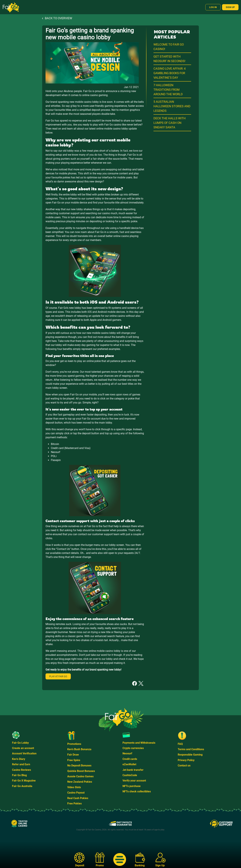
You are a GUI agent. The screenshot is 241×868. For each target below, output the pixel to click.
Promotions (74, 744)
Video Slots (74, 787)
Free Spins (74, 760)
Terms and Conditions (191, 749)
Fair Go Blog (19, 775)
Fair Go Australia (22, 786)
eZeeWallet (129, 764)
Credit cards (130, 759)
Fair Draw (73, 755)
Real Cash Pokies (78, 798)
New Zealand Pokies (80, 782)
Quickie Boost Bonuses (81, 771)
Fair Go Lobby (20, 743)
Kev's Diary (19, 759)
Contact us (184, 766)
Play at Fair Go (58, 676)
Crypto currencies (133, 748)
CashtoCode (130, 775)
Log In (213, 7)
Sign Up (230, 7)
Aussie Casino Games (80, 776)
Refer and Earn (21, 764)
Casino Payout (76, 793)
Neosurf (127, 753)
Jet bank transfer (133, 770)
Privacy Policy (186, 760)
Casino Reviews (22, 770)
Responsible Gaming (190, 755)
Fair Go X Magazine (24, 781)
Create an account (23, 748)
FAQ (180, 744)
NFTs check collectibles (137, 791)
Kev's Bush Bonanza (79, 749)
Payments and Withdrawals (139, 743)
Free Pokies (74, 803)
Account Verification (24, 753)
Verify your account (134, 781)
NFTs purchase (132, 786)
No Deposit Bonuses (79, 766)
